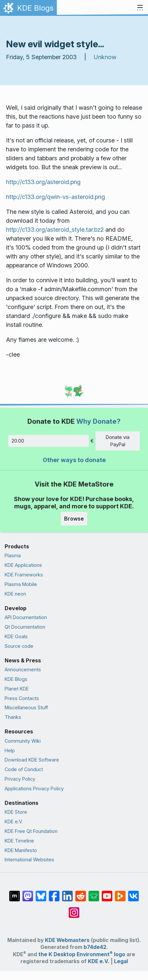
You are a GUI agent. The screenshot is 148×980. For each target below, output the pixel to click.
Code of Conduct (24, 769)
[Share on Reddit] (81, 893)
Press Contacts (22, 698)
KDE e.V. (14, 822)
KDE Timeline (19, 841)
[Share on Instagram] (74, 909)
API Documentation (26, 617)
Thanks (13, 717)
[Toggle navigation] (140, 8)
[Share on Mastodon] (28, 893)
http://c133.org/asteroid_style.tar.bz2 (55, 230)
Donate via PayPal (118, 441)
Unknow (105, 57)
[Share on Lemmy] (94, 893)
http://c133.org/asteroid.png (43, 182)
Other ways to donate (74, 460)
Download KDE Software (32, 760)
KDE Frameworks (24, 575)
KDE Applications (23, 565)
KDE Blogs (16, 679)
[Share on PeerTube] (120, 893)
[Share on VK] (133, 893)
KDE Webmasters (67, 940)
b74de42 (95, 947)
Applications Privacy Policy (34, 788)
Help (10, 750)
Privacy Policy (20, 779)
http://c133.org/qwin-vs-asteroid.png (55, 197)
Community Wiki (23, 741)
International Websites (29, 860)
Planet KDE (17, 689)
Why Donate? (98, 421)
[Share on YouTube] (107, 893)
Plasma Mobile (21, 584)
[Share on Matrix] (15, 893)
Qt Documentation (25, 627)
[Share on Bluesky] (41, 893)
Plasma (13, 555)
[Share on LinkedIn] (67, 893)
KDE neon (15, 594)
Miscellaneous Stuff (26, 707)
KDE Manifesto (21, 850)
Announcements (23, 669)
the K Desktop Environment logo (82, 954)
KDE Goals (16, 636)
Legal (121, 961)
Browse (74, 519)
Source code (19, 646)
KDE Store (16, 812)
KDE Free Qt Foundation (31, 831)
